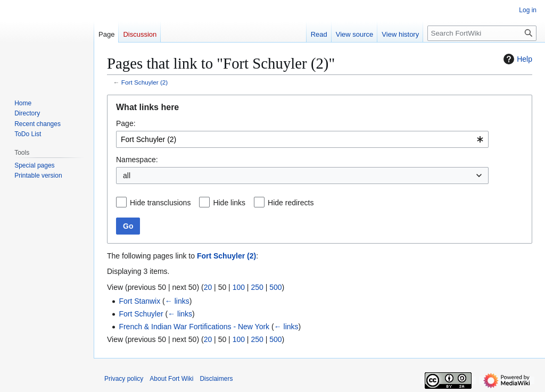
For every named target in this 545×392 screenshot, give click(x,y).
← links (177, 301)
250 (257, 287)
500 (275, 287)
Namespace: (137, 160)
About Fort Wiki (171, 379)
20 (208, 287)
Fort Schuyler (141, 314)
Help (517, 59)
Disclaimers (216, 379)
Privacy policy (124, 379)
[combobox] (302, 139)
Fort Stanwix (139, 301)
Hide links (229, 203)
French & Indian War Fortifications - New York (194, 327)
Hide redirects (291, 203)
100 (239, 287)
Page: (126, 123)
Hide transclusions (160, 203)
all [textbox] (127, 176)
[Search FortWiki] (482, 33)
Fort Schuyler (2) (145, 82)
